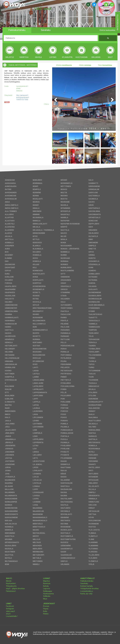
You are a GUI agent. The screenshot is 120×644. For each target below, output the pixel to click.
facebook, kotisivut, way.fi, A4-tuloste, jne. (43, 24)
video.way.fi (10, 611)
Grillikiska (47, 596)
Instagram (10, 609)
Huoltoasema (48, 594)
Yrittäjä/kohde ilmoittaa (89, 589)
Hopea (46, 609)
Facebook (10, 606)
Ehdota (64, 65)
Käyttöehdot (11, 583)
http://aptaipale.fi (22, 95)
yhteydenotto (118, 22)
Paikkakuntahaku (87, 581)
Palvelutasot (11, 591)
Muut (45, 599)
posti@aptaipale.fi (23, 97)
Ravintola (47, 583)
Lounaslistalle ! (12, 616)
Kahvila (46, 586)
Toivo (105, 65)
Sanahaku (84, 583)
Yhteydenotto (11, 586)
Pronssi (46, 606)
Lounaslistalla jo (87, 591)
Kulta (45, 611)
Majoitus (46, 581)
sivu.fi (8, 614)
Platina (46, 614)
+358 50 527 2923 (22, 100)
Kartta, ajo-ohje (86, 594)
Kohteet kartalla (87, 586)
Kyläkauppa (48, 591)
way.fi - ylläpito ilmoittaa (15, 589)
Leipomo (47, 589)
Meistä (9, 581)
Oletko (85, 65)
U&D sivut (43, 9)
